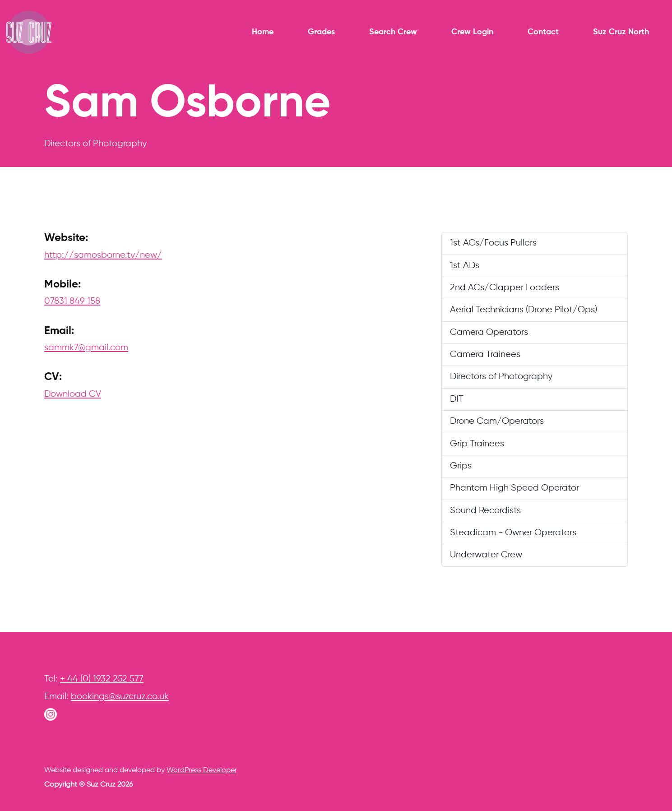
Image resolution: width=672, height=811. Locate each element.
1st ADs (465, 266)
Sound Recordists (485, 511)
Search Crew (393, 32)
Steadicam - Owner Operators (513, 533)
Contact (543, 32)
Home (263, 32)
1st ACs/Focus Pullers (493, 243)
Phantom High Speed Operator (514, 488)
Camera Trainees (485, 355)
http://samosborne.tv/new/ (103, 255)
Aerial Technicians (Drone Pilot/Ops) (524, 310)
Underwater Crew (486, 555)
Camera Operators (489, 332)
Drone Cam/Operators (497, 421)
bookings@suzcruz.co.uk (120, 697)
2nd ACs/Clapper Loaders (505, 288)
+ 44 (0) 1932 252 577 (102, 679)
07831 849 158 (72, 301)
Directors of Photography (501, 377)
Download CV (73, 394)
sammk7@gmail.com (86, 348)
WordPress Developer (202, 770)
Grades (321, 32)
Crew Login (472, 32)
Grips (461, 466)
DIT (457, 399)
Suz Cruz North (621, 32)
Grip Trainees (477, 444)
